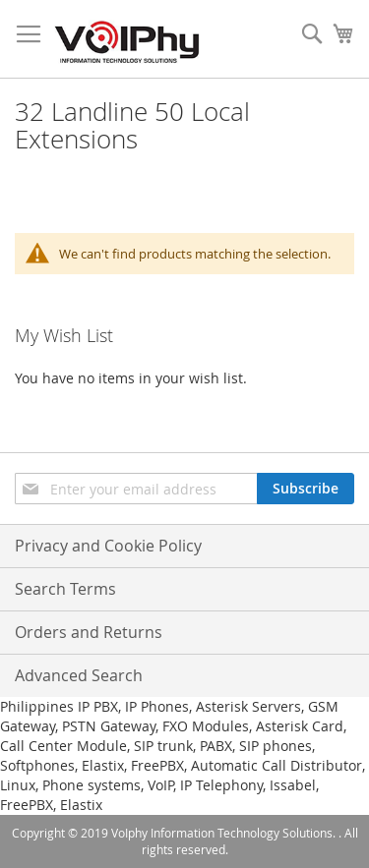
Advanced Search (79, 675)
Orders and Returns (89, 632)
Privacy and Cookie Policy (108, 546)
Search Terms (65, 589)
